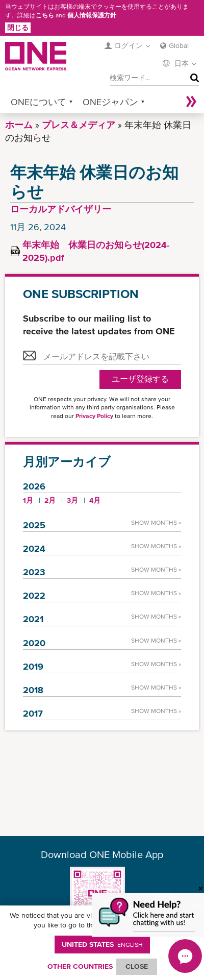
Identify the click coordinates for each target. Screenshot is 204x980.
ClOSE (137, 966)
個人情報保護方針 (92, 15)
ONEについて (39, 102)
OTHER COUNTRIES (80, 966)
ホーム (19, 125)
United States (102, 944)
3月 (72, 500)
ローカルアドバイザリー (61, 209)
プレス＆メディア (79, 125)
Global (179, 45)
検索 (192, 78)
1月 (28, 500)
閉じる (18, 28)
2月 (50, 500)
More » (191, 102)
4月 (95, 500)
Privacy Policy (94, 416)
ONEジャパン (110, 102)
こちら (45, 15)
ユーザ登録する (140, 379)
